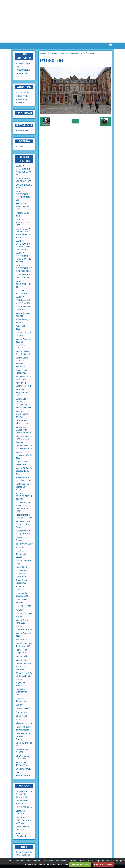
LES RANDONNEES (23, 68)
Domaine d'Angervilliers (22, 700)
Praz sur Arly (21, 712)
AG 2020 (20, 547)
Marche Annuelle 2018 (23, 635)
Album (55, 53)
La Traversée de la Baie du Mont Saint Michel (24, 794)
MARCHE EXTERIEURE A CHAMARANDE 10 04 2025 (23, 245)
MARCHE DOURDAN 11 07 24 (24, 284)
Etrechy (19, 705)
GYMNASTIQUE (23, 63)
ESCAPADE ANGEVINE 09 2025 (22, 206)
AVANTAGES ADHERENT (22, 101)
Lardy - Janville (22, 709)
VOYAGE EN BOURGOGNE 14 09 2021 (24, 496)
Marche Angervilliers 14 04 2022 (24, 455)
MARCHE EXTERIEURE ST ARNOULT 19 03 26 (24, 170)
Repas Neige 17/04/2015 (21, 835)
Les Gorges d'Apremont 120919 (21, 554)
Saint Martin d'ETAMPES (21, 764)
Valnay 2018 (21, 640)
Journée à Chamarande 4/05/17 (21, 692)
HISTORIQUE (24, 125)
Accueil (45, 53)
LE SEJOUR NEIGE (21, 75)
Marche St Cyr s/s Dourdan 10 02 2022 (24, 471)
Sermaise (20, 720)
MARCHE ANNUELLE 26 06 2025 (24, 222)
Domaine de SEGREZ (21, 812)
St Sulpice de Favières (22, 601)
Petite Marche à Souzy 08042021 (23, 532)
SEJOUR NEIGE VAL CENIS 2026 (23, 180)
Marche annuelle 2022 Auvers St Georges (23, 439)
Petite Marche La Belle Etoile (23, 378)
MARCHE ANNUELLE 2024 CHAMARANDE (23, 300)
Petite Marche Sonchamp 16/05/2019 (22, 574)
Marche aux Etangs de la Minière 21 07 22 (23, 430)
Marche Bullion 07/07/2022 (22, 802)
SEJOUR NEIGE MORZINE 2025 (23, 276)
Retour (75, 121)
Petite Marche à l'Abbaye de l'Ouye (24, 516)
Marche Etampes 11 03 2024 (23, 308)
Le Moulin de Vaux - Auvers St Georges (24, 736)
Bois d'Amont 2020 (24, 544)
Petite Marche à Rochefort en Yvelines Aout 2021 (23, 507)
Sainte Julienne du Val (24, 744)
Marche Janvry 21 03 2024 (24, 314)
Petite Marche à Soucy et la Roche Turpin (24, 524)
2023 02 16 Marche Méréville (23, 384)
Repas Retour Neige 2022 (22, 463)
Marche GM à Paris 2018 (22, 621)
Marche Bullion (22, 656)
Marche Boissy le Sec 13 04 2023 (23, 353)
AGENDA (20, 146)
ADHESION (24, 87)
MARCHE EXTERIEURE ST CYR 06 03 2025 (24, 268)
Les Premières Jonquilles (22, 828)
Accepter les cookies (80, 864)
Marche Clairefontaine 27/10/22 (22, 414)
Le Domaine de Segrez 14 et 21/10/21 (22, 487)
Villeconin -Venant (24, 723)
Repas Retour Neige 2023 (22, 371)
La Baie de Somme (20, 539)
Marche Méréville (23, 660)
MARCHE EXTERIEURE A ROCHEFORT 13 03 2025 (23, 257)
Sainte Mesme (22, 716)
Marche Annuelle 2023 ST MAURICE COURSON (23, 343)
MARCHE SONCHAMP (21, 292)
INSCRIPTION (22, 92)
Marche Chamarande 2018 (24, 628)
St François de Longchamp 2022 (23, 479)
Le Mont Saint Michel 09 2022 (22, 422)
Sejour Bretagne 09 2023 (23, 321)
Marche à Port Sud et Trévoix (24, 615)
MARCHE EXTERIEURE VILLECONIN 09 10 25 (23, 196)
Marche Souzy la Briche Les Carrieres (23, 667)
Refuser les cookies (103, 864)
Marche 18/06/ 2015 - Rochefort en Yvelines (23, 820)
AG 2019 (20, 610)
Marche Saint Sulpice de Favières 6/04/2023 (22, 362)
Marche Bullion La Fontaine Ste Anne (24, 447)
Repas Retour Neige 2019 (22, 582)
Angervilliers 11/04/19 (21, 588)
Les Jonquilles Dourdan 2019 (22, 595)
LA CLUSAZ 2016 (24, 807)
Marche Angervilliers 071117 (21, 682)
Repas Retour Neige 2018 (22, 651)
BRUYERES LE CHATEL (23, 751)
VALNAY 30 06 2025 (22, 214)
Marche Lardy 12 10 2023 (23, 334)
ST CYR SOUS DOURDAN (22, 757)
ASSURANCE (22, 96)
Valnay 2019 (21, 567)
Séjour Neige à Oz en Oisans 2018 (24, 674)
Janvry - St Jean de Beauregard (23, 728)
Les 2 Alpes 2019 (23, 606)
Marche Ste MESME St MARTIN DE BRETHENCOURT (24, 403)
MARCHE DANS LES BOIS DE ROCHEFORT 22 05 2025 (23, 233)
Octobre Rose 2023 (22, 327)
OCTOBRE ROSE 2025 (24, 186)
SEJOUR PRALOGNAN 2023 (22, 392)
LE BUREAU (24, 113)
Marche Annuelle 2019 (23, 562)
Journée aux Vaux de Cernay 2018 (24, 645)
